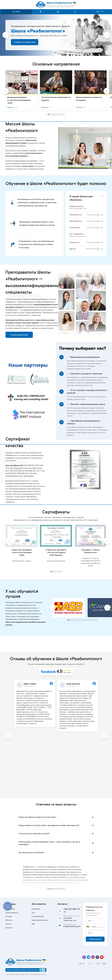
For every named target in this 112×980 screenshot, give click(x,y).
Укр (102, 12)
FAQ (33, 924)
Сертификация (38, 916)
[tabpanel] (56, 35)
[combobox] (88, 927)
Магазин (9, 920)
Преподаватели (12, 913)
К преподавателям (19, 335)
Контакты (9, 928)
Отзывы (9, 916)
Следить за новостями (25, 42)
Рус (98, 12)
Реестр (9, 924)
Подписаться (95, 939)
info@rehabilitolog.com (72, 926)
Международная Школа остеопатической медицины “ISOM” (19, 100)
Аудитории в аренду (40, 920)
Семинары (36, 909)
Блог (34, 913)
